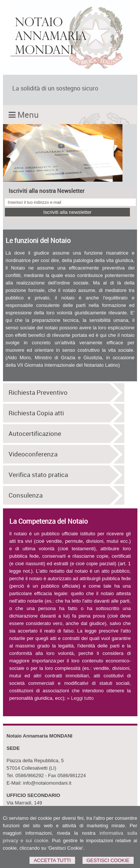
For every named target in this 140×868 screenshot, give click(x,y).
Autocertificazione (35, 434)
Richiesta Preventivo (38, 393)
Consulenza (26, 495)
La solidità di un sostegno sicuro (55, 88)
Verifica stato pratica (38, 475)
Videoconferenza (33, 454)
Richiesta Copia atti (36, 413)
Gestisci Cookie (108, 860)
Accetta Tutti (52, 860)
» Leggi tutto (80, 698)
